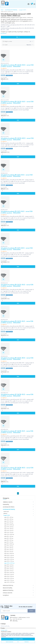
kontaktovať (4, 33)
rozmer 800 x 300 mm (9, 538)
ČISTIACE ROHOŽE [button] (8, 593)
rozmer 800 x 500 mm (9, 540)
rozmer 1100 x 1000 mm (9, 573)
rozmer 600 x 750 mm (9, 523)
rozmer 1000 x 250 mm (9, 556)
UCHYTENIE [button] (6, 595)
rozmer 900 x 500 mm (9, 550)
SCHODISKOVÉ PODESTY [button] (9, 510)
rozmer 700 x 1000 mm (9, 535)
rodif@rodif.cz (15, 621)
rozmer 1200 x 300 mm (9, 577)
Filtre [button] (18, 37)
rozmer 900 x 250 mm (9, 546)
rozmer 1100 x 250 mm (9, 565)
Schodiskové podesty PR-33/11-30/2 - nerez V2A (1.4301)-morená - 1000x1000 (17, 176)
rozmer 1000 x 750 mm (9, 561)
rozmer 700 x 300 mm (9, 529)
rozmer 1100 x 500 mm (9, 569)
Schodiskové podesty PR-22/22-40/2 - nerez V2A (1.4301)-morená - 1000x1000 (17, 139)
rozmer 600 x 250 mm (9, 517)
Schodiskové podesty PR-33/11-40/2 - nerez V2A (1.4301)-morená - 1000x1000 (17, 249)
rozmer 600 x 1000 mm (9, 525)
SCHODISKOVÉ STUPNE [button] (9, 507)
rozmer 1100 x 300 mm (9, 567)
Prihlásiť (31, 611)
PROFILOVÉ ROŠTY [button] (7, 588)
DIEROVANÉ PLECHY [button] (8, 586)
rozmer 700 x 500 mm (9, 531)
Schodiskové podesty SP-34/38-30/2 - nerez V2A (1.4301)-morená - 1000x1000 (17, 396)
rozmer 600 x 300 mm (9, 519)
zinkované (5, 514)
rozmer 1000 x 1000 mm (7, 11)
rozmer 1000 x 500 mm (9, 559)
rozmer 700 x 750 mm (9, 533)
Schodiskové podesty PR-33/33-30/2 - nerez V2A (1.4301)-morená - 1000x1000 (17, 286)
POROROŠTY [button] (6, 505)
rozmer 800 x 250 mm (9, 537)
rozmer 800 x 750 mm (9, 542)
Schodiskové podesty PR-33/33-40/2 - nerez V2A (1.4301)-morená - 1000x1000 (17, 359)
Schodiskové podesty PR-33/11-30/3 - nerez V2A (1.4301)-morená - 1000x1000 (17, 213)
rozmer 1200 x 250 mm (9, 575)
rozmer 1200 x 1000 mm (9, 582)
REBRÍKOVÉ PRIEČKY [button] (8, 591)
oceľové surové (6, 512)
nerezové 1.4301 (23, 10)
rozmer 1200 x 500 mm (9, 579)
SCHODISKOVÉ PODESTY (11, 10)
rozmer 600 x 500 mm (9, 521)
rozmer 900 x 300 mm (9, 548)
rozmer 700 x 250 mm (9, 527)
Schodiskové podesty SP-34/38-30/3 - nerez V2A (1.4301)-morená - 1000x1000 (17, 432)
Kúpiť (18, 84)
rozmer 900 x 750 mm (9, 552)
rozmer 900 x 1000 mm (9, 554)
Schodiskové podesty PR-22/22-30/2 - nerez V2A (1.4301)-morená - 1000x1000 (17, 66)
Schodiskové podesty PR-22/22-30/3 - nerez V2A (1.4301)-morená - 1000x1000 (17, 103)
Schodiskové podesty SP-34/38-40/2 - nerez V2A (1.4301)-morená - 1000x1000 (17, 469)
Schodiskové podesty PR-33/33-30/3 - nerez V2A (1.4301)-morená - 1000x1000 (17, 322)
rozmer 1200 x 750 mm (9, 580)
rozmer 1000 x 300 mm (9, 558)
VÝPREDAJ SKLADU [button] (8, 502)
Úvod (2, 10)
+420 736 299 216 (17, 619)
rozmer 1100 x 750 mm (9, 571)
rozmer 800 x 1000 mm (9, 544)
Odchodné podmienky (5, 626)
